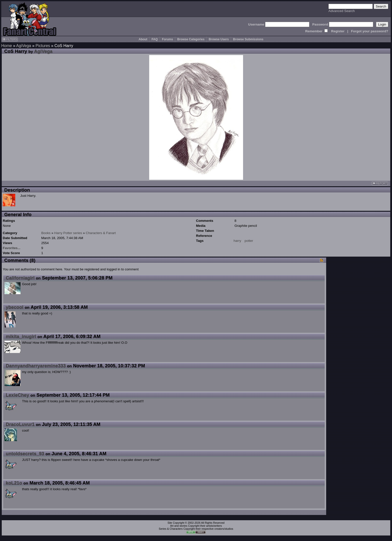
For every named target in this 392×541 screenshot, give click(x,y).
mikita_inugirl (21, 336)
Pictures (43, 46)
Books (46, 233)
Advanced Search (342, 11)
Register (338, 31)
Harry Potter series (68, 233)
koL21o (14, 483)
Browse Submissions (248, 39)
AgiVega (24, 46)
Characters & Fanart (101, 233)
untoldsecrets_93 (25, 454)
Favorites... (12, 248)
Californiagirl (20, 278)
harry (237, 241)
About (143, 39)
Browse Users (219, 39)
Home (7, 46)
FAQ (155, 39)
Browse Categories (191, 39)
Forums (167, 39)
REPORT (380, 183)
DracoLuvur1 (20, 424)
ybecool (15, 307)
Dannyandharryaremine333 (36, 366)
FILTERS (10, 39)
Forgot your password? (370, 31)
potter (249, 241)
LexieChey (17, 395)
